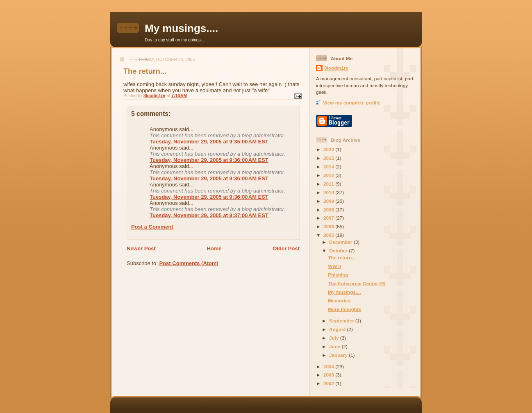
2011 (329, 184)
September (342, 321)
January (339, 355)
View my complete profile (352, 103)
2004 (329, 366)
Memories (339, 301)
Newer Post (141, 248)
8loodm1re (336, 68)
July (335, 338)
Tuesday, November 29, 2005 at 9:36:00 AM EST (209, 160)
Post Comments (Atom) (189, 263)
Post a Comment (152, 227)
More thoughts (344, 309)
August (338, 329)
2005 (329, 235)
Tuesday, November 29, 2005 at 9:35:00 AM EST (209, 142)
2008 (329, 210)
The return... (342, 258)
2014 (329, 167)
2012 (329, 175)
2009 (329, 201)
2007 (329, 218)
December (341, 242)
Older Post (286, 248)
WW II (334, 266)
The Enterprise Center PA (357, 283)
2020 (329, 149)
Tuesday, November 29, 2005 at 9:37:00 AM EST (209, 215)
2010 (329, 192)
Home (214, 248)
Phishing (338, 275)
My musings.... (181, 28)
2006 (329, 226)
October (339, 251)
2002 (329, 383)
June (335, 346)
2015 (329, 158)
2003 (329, 375)
